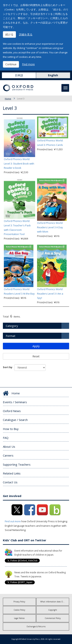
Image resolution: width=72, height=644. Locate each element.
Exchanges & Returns (36, 626)
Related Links (12, 473)
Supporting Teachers (17, 464)
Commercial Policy (53, 618)
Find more (28, 64)
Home (8, 99)
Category (12, 326)
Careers (8, 455)
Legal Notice (19, 618)
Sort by (8, 367)
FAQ (6, 438)
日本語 (19, 75)
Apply (36, 346)
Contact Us (10, 482)
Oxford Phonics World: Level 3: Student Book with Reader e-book (19, 164)
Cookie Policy (19, 610)
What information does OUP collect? (55, 602)
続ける (9, 34)
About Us (9, 447)
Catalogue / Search (15, 420)
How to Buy (11, 429)
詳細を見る (26, 34)
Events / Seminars (15, 402)
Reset (36, 356)
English (53, 75)
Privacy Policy (19, 602)
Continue (11, 64)
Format (11, 336)
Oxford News (12, 411)
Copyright (53, 610)
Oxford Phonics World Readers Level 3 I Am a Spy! (50, 294)
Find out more (13, 521)
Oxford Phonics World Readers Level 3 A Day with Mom (50, 227)
